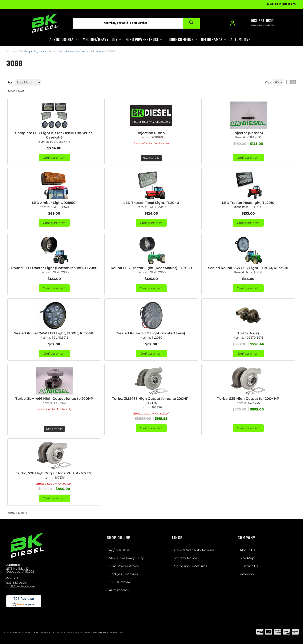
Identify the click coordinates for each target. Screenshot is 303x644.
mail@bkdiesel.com (21, 586)
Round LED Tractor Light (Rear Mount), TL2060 (151, 268)
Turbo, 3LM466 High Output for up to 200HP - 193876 (151, 401)
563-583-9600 (16, 583)
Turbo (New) (248, 333)
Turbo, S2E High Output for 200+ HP (248, 399)
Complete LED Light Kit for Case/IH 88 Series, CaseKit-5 (54, 135)
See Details (151, 158)
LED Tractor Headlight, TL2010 (248, 203)
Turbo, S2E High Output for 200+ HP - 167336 (54, 473)
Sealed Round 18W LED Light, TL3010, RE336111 (248, 268)
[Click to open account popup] (233, 23)
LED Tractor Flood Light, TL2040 (151, 203)
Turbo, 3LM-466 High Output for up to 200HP (54, 399)
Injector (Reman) (248, 133)
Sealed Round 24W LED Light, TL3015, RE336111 (54, 333)
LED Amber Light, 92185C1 (54, 203)
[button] (136, 23)
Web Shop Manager (109, 632)
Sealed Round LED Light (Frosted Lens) (151, 333)
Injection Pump (151, 133)
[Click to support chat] (259, 23)
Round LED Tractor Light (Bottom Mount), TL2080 (54, 268)
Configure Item (54, 158)
